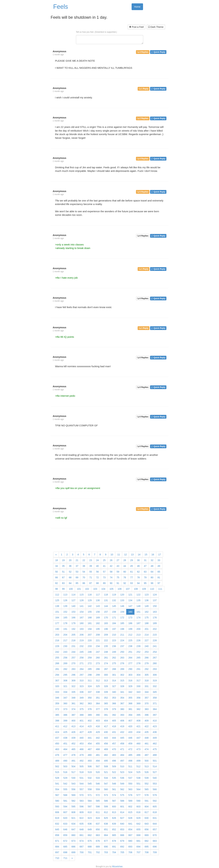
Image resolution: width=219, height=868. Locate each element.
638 (106, 824)
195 (98, 629)
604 (146, 807)
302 (122, 675)
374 (73, 709)
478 (73, 755)
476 (57, 755)
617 (146, 812)
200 (138, 629)
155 (90, 612)
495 (106, 761)
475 (155, 749)
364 (98, 703)
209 (106, 635)
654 (130, 829)
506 (90, 766)
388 (82, 715)
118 (106, 595)
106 (120, 589)
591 (146, 801)
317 (138, 681)
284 (82, 669)
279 (146, 663)
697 (57, 852)
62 (138, 572)
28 (125, 560)
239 (138, 646)
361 (73, 703)
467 (90, 749)
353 (114, 698)
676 (98, 841)
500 (146, 761)
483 (114, 755)
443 (106, 738)
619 (57, 818)
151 (57, 612)
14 (139, 555)
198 (122, 629)
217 (65, 640)
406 (122, 721)
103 (95, 589)
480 (90, 755)
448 (146, 738)
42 (111, 566)
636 (90, 824)
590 (138, 801)
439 (73, 738)
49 (159, 566)
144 (106, 606)
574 (114, 795)
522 (114, 772)
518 (82, 772)
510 (122, 766)
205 (73, 635)
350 (90, 698)
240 (146, 646)
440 (82, 738)
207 (90, 635)
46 (138, 566)
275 (114, 663)
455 (98, 744)
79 (145, 577)
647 (73, 829)
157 (106, 612)
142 (90, 606)
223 (114, 640)
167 (82, 618)
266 (146, 658)
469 (106, 749)
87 (91, 583)
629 (138, 818)
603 (138, 807)
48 (152, 566)
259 (90, 658)
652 (114, 829)
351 (98, 698)
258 (82, 658)
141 (82, 606)
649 (90, 829)
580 (57, 801)
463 (57, 749)
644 (155, 824)
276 (122, 663)
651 (106, 829)
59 (118, 572)
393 (122, 715)
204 (65, 635)
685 (65, 847)
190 (57, 629)
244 (73, 652)
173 (130, 618)
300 (106, 675)
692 (122, 847)
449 (155, 738)
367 (122, 703)
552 (146, 784)
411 (57, 726)
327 (114, 686)
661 (82, 835)
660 (73, 835)
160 (130, 612)
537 (130, 778)
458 (122, 744)
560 (106, 789)
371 (155, 703)
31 (145, 560)
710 (57, 858)
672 (65, 841)
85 (77, 583)
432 (122, 732)
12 (126, 555)
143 (98, 606)
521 (106, 772)
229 (57, 646)
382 (138, 709)
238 (130, 646)
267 (155, 658)
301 (114, 675)
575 (122, 795)
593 (57, 807)
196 (106, 629)
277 (130, 663)
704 (114, 852)
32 (152, 560)
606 (57, 812)
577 (138, 795)
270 (73, 663)
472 (130, 749)
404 (106, 721)
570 (82, 795)
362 (82, 703)
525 (138, 772)
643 (146, 824)
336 (82, 692)
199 (130, 629)
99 (63, 589)
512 (138, 766)
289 (122, 669)
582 (73, 801)
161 (138, 612)
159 (122, 612)
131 (106, 600)
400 (73, 721)
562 (122, 789)
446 (130, 738)
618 (155, 812)
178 (65, 623)
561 (114, 789)
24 (97, 560)
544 (82, 784)
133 (122, 600)
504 (73, 766)
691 (114, 847)
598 (98, 807)
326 (106, 686)
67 (63, 577)
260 (98, 658)
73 (104, 577)
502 (57, 766)
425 (65, 732)
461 (146, 744)
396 (146, 715)
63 (145, 572)
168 (90, 618)
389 (90, 715)
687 (82, 847)
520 (98, 772)
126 (65, 600)
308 (65, 681)
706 (130, 852)
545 (90, 784)
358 (155, 698)
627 (122, 818)
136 (146, 600)
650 (98, 829)
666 (122, 835)
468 (98, 749)
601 (122, 807)
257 (73, 658)
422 (146, 726)
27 (118, 560)
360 (65, 703)
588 (122, 801)
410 (155, 721)
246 (90, 652)
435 (146, 732)
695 (146, 847)
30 (138, 560)
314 (114, 681)
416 (98, 726)
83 (63, 583)
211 (122, 635)
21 (77, 560)
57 (104, 572)
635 (82, 824)
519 (90, 772)
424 (57, 732)
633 (65, 824)
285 (90, 669)
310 (82, 681)
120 (122, 595)
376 (90, 709)
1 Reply (144, 89)
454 (90, 744)
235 (106, 646)
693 (130, 847)
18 (57, 560)
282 (65, 669)
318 (146, 681)
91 (118, 583)
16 (153, 555)
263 (122, 658)
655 (138, 829)
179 (73, 623)
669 (146, 835)
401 (82, 721)
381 (130, 709)
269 (65, 663)
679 (122, 841)
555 (65, 789)
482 (106, 755)
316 (130, 681)
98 (57, 589)
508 (106, 766)
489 (57, 761)
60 (125, 572)
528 (57, 778)
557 (82, 789)
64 (152, 572)
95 (145, 583)
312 (98, 681)
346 (57, 698)
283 (73, 669)
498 (130, 761)
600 (114, 807)
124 (155, 595)
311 (90, 681)
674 (82, 841)
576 (130, 795)
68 (70, 577)
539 (146, 778)
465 (73, 749)
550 (130, 784)
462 (155, 744)
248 (106, 652)
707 (138, 852)
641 (130, 824)
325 (98, 686)
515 (57, 772)
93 (132, 583)
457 (114, 744)
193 (82, 629)
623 (90, 818)
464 (65, 749)
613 (114, 812)
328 (122, 686)
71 (91, 577)
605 (155, 807)
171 (114, 618)
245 (82, 652)
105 (111, 589)
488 (155, 755)
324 (90, 686)
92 (125, 583)
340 (114, 692)
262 (114, 658)
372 (57, 709)
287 (106, 669)
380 (122, 709)
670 (155, 835)
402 (90, 721)
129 (90, 600)
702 (98, 852)
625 (106, 818)
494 (98, 761)
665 (114, 835)
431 (114, 732)
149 (146, 606)
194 (90, 629)
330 (138, 686)
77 (132, 577)
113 (65, 595)
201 (146, 629)
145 (114, 606)
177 (57, 623)
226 (138, 640)
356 (138, 698)
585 (98, 801)
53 (77, 572)
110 (152, 589)
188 (146, 623)
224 (122, 640)
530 (73, 778)
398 (57, 721)
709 (155, 852)
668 (138, 835)
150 (155, 606)
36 (70, 566)
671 (57, 841)
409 (146, 721)
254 (155, 652)
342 (130, 692)
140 (73, 606)
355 (130, 698)
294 (57, 675)
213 (138, 635)
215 (155, 635)
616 (138, 812)
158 (114, 612)
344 (146, 692)
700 (82, 852)
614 (122, 812)
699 (73, 852)
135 (138, 600)
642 (138, 824)
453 (82, 744)
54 (84, 572)
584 (90, 801)
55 (91, 572)
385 (57, 715)
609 (82, 812)
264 (130, 658)
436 (155, 732)
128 (82, 600)
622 (82, 818)
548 (114, 784)
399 (65, 721)
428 (90, 732)
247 (98, 652)
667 (130, 835)
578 (146, 795)
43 (118, 566)
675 (90, 841)
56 (97, 572)
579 (155, 795)
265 (138, 658)
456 (106, 744)
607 (65, 812)
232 (82, 646)
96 (152, 583)
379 (114, 709)
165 (65, 618)
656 (146, 829)
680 (130, 841)
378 (106, 709)
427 (82, 732)
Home (137, 7)
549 (122, 784)
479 (82, 755)
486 (138, 755)
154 (82, 612)
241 (155, 646)
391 (106, 715)
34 (57, 566)
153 (73, 612)
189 (155, 623)
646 (65, 829)
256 (65, 658)
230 (65, 646)
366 (114, 703)
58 (111, 572)
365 (106, 703)
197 (114, 629)
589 (130, 801)
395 (138, 715)
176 (155, 618)
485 (130, 755)
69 (77, 577)
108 (136, 589)
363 (90, 703)
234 (98, 646)
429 (98, 732)
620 (65, 818)
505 (82, 766)
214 (146, 635)
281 (57, 669)
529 (65, 778)
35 (63, 566)
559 (98, 789)
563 (130, 789)
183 (106, 623)
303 (130, 675)
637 (98, 824)
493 (90, 761)
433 (130, 732)
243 (65, 652)
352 (106, 698)
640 (122, 824)
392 (114, 715)
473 (138, 749)
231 (73, 646)
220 (90, 640)
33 (159, 560)
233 (90, 646)
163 (155, 612)
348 (73, 698)
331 (146, 686)
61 (132, 572)
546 (98, 784)
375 (82, 709)
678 (114, 841)
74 (111, 577)
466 (82, 749)
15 (146, 555)
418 (114, 726)
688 (90, 847)
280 (155, 663)
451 (65, 744)
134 (130, 600)
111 (160, 589)
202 (155, 629)
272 (90, 663)
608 (73, 812)
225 (130, 640)
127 (73, 600)
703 (106, 852)
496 (114, 761)
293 (155, 669)
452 (73, 744)
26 (111, 560)
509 (114, 766)
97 (159, 583)
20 (70, 560)
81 (159, 577)
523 (122, 772)
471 (122, 749)
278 (138, 663)
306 (155, 675)
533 (98, 778)
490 (65, 761)
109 (144, 589)
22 (84, 560)
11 (119, 555)
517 (73, 772)
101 (79, 589)
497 (122, 761)
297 (82, 675)
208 (98, 635)
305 (146, 675)
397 (155, 715)
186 (130, 623)
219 (82, 640)
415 (90, 726)
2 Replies (143, 118)
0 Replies (143, 236)
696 (155, 847)
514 (155, 766)
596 (82, 807)
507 (98, 766)
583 (82, 801)
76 (125, 577)
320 (57, 686)
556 (73, 789)
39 (91, 566)
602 (130, 807)
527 (155, 772)
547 (106, 784)
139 (65, 606)
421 (138, 726)
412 (65, 726)
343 (138, 692)
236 (114, 646)
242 (57, 652)
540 (155, 778)
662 (90, 835)
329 (130, 686)
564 (138, 789)
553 (155, 784)
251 (130, 652)
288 (114, 669)
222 (106, 640)
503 (65, 766)
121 (130, 595)
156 (98, 612)
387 (73, 715)
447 (138, 738)
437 (57, 738)
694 (138, 847)
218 (73, 640)
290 (130, 669)
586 (106, 801)
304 (138, 675)
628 (130, 818)
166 (73, 618)
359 (57, 703)
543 (73, 784)
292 (146, 669)
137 (155, 600)
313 (106, 681)
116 (90, 595)
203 (57, 635)
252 (138, 652)
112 (57, 595)
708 (146, 852)
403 (98, 721)
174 (138, 618)
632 (57, 824)
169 (98, 618)
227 (146, 640)
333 (57, 692)
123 (146, 595)
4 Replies (143, 52)
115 (82, 595)
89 (104, 583)
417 (106, 726)
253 (146, 652)
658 (57, 835)
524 (130, 772)
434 (138, 732)
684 (57, 847)
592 (155, 801)
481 (98, 755)
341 (122, 692)
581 (65, 801)
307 (57, 681)
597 (90, 807)
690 (106, 847)
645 (57, 829)
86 (84, 583)
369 (138, 703)
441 (90, 738)
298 (90, 675)
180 (82, 623)
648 (82, 829)
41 (104, 566)
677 (106, 841)
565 (146, 789)
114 (73, 595)
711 (65, 858)
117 (98, 595)
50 (57, 572)
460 (138, 744)
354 (122, 698)
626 (114, 818)
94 (138, 583)
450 (57, 744)
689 (98, 847)
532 (90, 778)
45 (132, 566)
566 (155, 789)
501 (155, 761)
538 (138, 778)
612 (106, 812)
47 (145, 566)
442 (98, 738)
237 (122, 646)
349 (82, 698)
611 (98, 812)
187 (138, 623)
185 (122, 623)
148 (138, 606)
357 (146, 698)
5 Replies (143, 192)
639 (114, 824)
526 (146, 772)
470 (114, 749)
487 (146, 755)
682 (146, 841)
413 (73, 726)
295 (65, 675)
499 (138, 761)
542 (65, 784)
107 (128, 589)
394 (130, 715)
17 (160, 555)
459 (130, 744)
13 (132, 555)
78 (138, 577)
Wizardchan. (118, 866)
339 (106, 692)
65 (159, 572)
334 (65, 692)
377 (98, 709)
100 (71, 589)
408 (138, 721)
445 (122, 738)
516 (65, 772)
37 (77, 566)
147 (130, 606)
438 (65, 738)
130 (98, 600)
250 (122, 652)
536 (122, 778)
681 (138, 841)
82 (57, 583)
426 (73, 732)
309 (73, 681)
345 (155, 692)
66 (57, 577)
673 (73, 841)
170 (106, 618)
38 (84, 566)
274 (106, 663)
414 (82, 726)
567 (57, 795)
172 (122, 618)
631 (155, 818)
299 (98, 675)
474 (146, 749)
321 (65, 686)
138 (57, 606)
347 (65, 698)
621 (73, 818)
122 (138, 595)
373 (65, 709)
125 (57, 600)
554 (57, 789)
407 (130, 721)
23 (91, 560)
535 (114, 778)
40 (97, 566)
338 (98, 692)
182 (98, 623)
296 (73, 675)
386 (65, 715)
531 (82, 778)
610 (90, 812)
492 (82, 761)
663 (98, 835)
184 (114, 623)
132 (114, 600)
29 (132, 560)
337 (90, 692)
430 (106, 732)
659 (65, 835)
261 (106, 658)
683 (155, 841)
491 (73, 761)
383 (146, 709)
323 (82, 686)
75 (118, 577)
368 (130, 703)
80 (152, 577)
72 (97, 577)
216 (57, 640)
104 (103, 589)
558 (90, 789)
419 (122, 726)
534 (106, 778)
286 (98, 669)
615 (130, 812)
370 (146, 703)
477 (65, 755)
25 (104, 560)
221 (98, 640)
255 (57, 658)
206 (82, 635)
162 (146, 612)
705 (122, 852)
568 (65, 795)
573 (106, 795)
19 (63, 560)
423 (155, 726)
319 (155, 681)
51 (63, 572)
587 (114, 801)
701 (90, 852)
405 (114, 721)
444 (114, 738)
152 (65, 612)
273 (98, 663)
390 (98, 715)
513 (146, 766)
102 (87, 589)
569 (73, 795)
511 (130, 766)
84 (70, 583)
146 (122, 606)
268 (57, 663)
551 (138, 784)
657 (155, 829)
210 (114, 635)
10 (112, 555)
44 (125, 566)
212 (130, 635)
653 (122, 829)
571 (90, 795)
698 (65, 852)
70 (84, 577)
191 (65, 629)
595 (73, 807)
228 (155, 640)
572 (98, 795)
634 (73, 824)
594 (65, 807)
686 (73, 847)
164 (57, 618)
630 (146, 818)
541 (57, 784)
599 (106, 807)
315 (122, 681)
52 (70, 572)
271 (82, 663)
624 (98, 818)
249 (114, 652)
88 (97, 583)
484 (122, 755)
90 (111, 583)
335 (73, 692)
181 (90, 623)
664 (106, 835)
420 (130, 726)
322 (73, 686)
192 (73, 629)
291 (138, 669)
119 (114, 595)
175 (146, 618)
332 (155, 686)
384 (155, 709)
